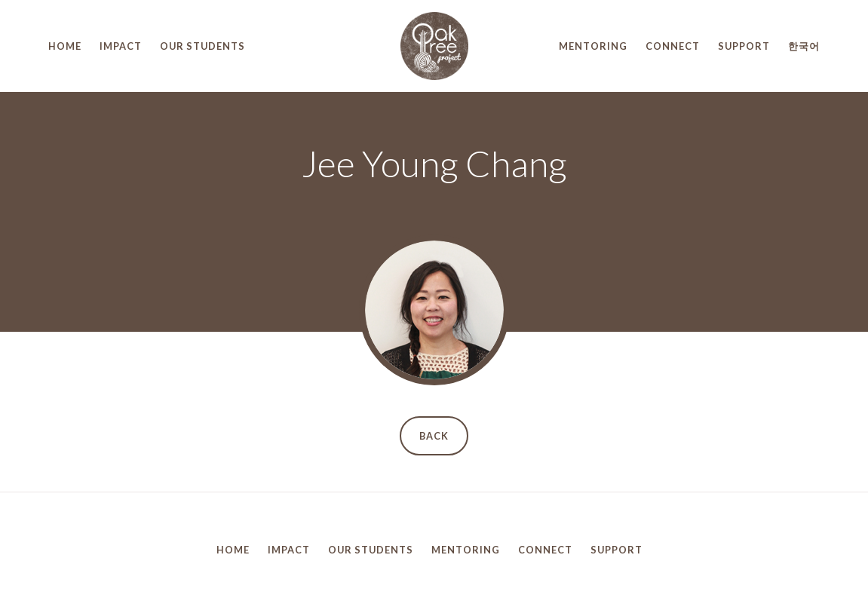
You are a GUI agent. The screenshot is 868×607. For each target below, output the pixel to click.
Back (434, 436)
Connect (673, 46)
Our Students (202, 46)
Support (744, 46)
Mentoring (593, 46)
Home (65, 46)
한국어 (804, 46)
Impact (121, 46)
